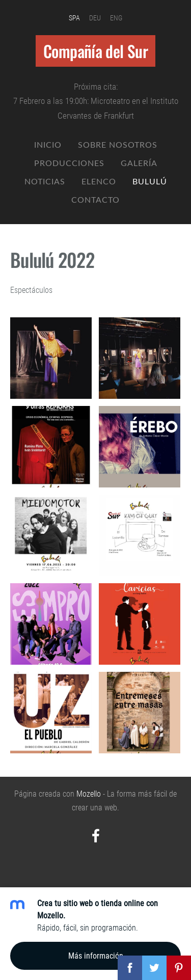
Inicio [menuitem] (48, 145)
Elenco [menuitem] (99, 181)
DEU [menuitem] (95, 18)
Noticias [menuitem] (45, 181)
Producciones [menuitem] (69, 163)
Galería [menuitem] (139, 163)
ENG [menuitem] (116, 18)
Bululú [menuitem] (150, 181)
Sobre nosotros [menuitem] (118, 145)
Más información (96, 956)
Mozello (89, 794)
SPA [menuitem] (74, 18)
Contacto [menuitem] (95, 200)
